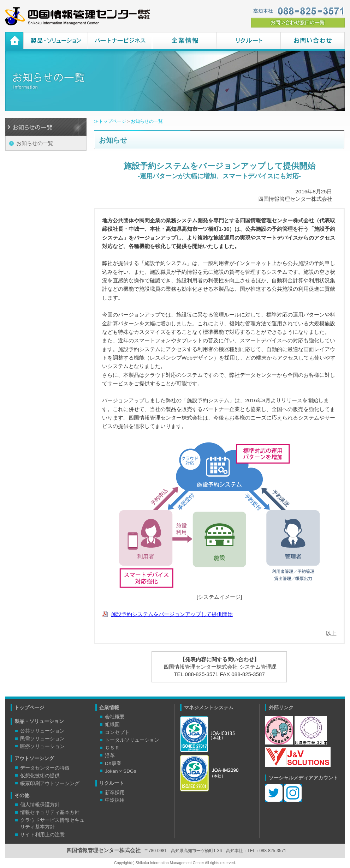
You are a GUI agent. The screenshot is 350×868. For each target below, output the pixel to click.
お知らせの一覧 (35, 143)
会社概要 (115, 717)
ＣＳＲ (112, 748)
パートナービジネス (120, 42)
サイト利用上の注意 (42, 835)
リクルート (248, 42)
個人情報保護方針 (40, 805)
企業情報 (184, 42)
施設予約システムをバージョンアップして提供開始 (172, 614)
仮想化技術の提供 (40, 776)
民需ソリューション (42, 739)
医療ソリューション (42, 746)
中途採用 (115, 800)
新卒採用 (115, 793)
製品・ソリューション (55, 42)
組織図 (112, 725)
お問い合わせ (313, 42)
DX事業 (113, 763)
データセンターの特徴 (45, 768)
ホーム (14, 42)
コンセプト (117, 732)
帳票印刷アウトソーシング (50, 783)
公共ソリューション (42, 731)
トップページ (29, 708)
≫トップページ (110, 121)
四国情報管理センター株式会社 (78, 16)
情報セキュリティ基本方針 (50, 812)
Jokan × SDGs (121, 771)
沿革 (110, 756)
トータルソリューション (132, 740)
